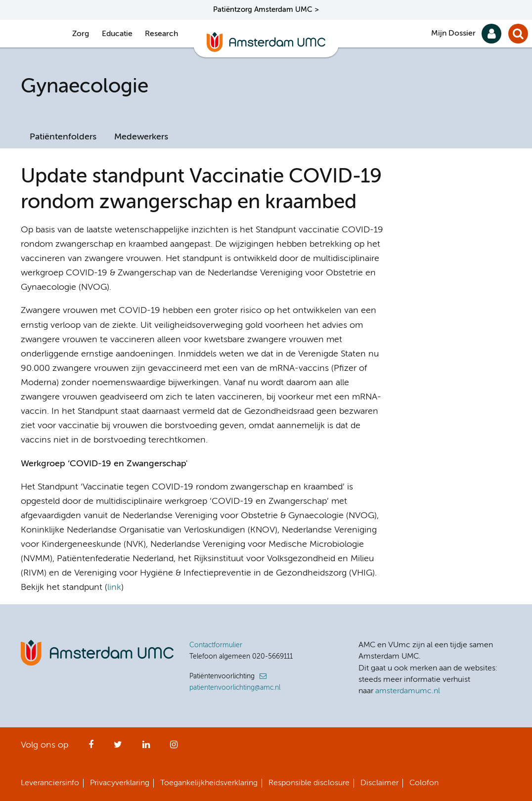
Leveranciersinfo (50, 783)
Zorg (81, 34)
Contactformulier (216, 645)
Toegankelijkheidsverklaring (209, 783)
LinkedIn (146, 748)
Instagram (174, 748)
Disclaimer (379, 783)
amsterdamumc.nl (408, 691)
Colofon (424, 783)
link (114, 587)
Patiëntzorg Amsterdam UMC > (266, 10)
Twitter (118, 748)
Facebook (91, 748)
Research (161, 34)
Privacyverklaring (120, 783)
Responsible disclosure (309, 783)
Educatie (117, 34)
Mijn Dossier (453, 34)
